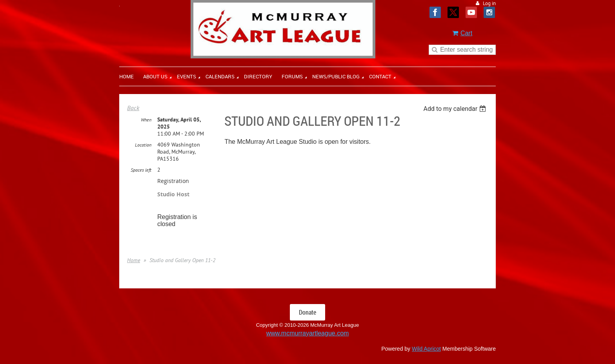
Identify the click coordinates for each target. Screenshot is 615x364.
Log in (489, 3)
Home (134, 260)
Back (133, 108)
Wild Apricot (426, 349)
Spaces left (141, 170)
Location (143, 145)
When (146, 120)
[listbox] (456, 109)
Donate (307, 312)
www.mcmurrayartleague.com (308, 333)
